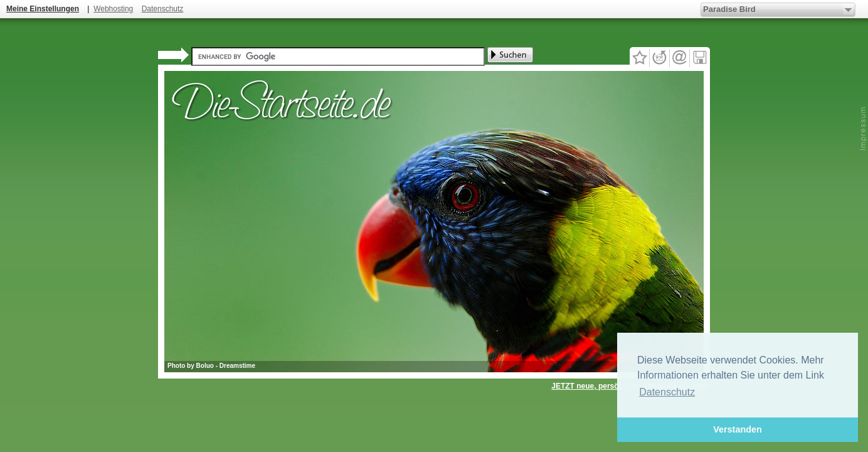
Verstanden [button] (738, 429)
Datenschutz (163, 9)
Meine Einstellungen (43, 9)
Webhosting (113, 9)
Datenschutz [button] (667, 392)
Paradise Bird (729, 9)
